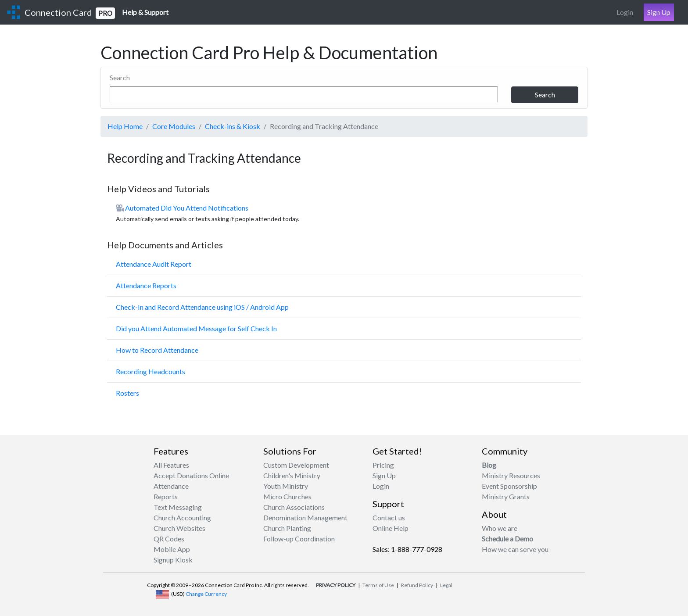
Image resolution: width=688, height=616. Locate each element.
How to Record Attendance (157, 350)
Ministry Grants (506, 496)
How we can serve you (515, 549)
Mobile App (172, 549)
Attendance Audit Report (154, 264)
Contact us (389, 518)
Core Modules (174, 126)
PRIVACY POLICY (336, 585)
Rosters (127, 393)
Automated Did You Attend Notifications (187, 208)
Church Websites (179, 528)
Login (625, 12)
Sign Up (659, 12)
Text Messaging (178, 507)
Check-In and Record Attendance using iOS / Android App (202, 307)
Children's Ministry (292, 475)
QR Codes (169, 539)
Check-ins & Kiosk (233, 126)
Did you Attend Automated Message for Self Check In (196, 328)
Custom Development (296, 465)
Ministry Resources (511, 475)
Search (120, 77)
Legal (446, 585)
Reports (166, 496)
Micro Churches (287, 496)
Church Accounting (182, 518)
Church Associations (294, 507)
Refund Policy (417, 585)
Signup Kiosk (173, 560)
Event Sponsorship (509, 486)
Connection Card (70, 13)
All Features (171, 465)
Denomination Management (305, 518)
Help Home (125, 126)
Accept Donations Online (191, 475)
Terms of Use (378, 585)
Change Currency (206, 594)
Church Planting (287, 528)
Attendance (171, 486)
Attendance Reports (146, 285)
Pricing (383, 465)
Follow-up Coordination (299, 539)
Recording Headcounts (150, 371)
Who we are (500, 528)
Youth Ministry (286, 486)
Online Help (391, 528)
